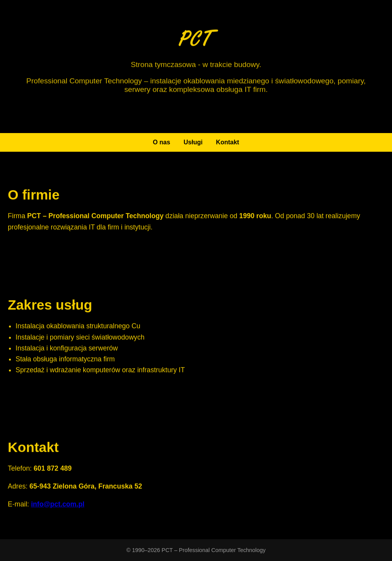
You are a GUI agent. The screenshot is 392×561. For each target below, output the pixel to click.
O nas (161, 142)
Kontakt (227, 142)
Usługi (193, 142)
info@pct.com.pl (58, 505)
